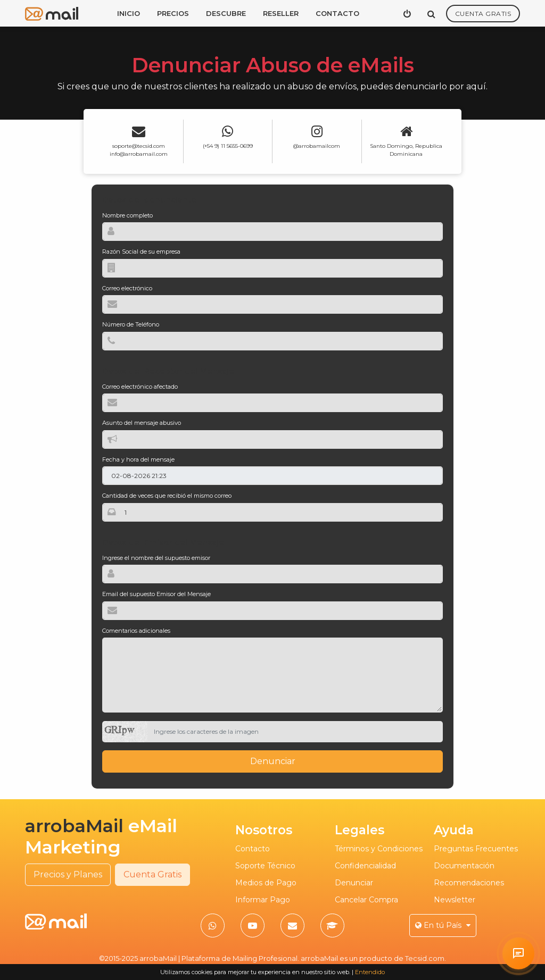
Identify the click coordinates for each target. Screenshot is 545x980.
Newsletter (455, 900)
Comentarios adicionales (136, 631)
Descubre (226, 13)
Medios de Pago (266, 883)
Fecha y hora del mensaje (138, 459)
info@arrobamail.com (139, 154)
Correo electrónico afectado (140, 387)
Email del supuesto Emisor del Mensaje (156, 594)
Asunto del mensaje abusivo (142, 423)
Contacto (337, 13)
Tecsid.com (425, 958)
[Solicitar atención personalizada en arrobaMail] (518, 953)
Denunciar (273, 761)
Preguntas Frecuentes (476, 849)
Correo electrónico (127, 288)
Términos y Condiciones (379, 849)
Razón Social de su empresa (141, 252)
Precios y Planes (68, 874)
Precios (173, 13)
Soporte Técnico (265, 866)
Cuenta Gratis (483, 14)
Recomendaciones (469, 883)
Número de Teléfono (131, 324)
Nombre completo (127, 215)
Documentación (464, 866)
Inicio (129, 13)
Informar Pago (263, 900)
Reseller (281, 13)
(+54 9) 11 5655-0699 (228, 146)
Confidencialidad (365, 866)
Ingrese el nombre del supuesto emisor (156, 558)
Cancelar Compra (366, 900)
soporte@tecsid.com (139, 146)
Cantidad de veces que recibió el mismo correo (167, 496)
